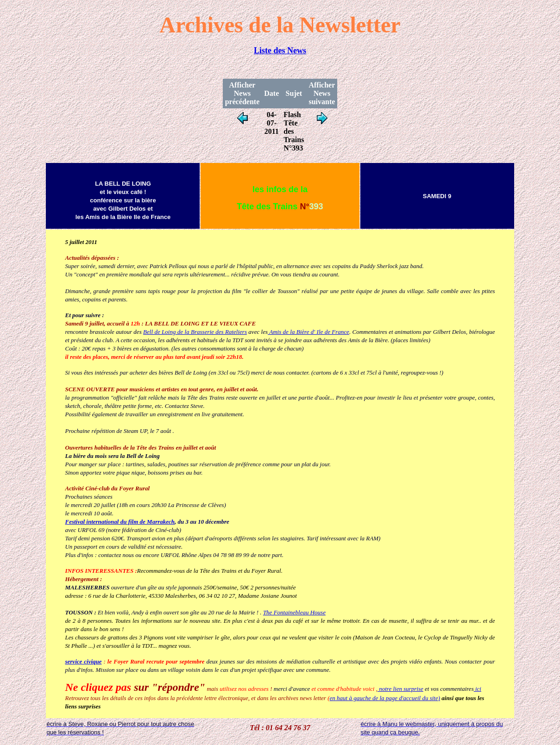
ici (478, 689)
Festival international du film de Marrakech (120, 522)
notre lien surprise (400, 689)
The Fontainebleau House (294, 612)
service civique (83, 661)
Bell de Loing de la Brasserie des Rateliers (195, 332)
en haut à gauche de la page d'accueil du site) (385, 698)
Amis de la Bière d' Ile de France (308, 332)
